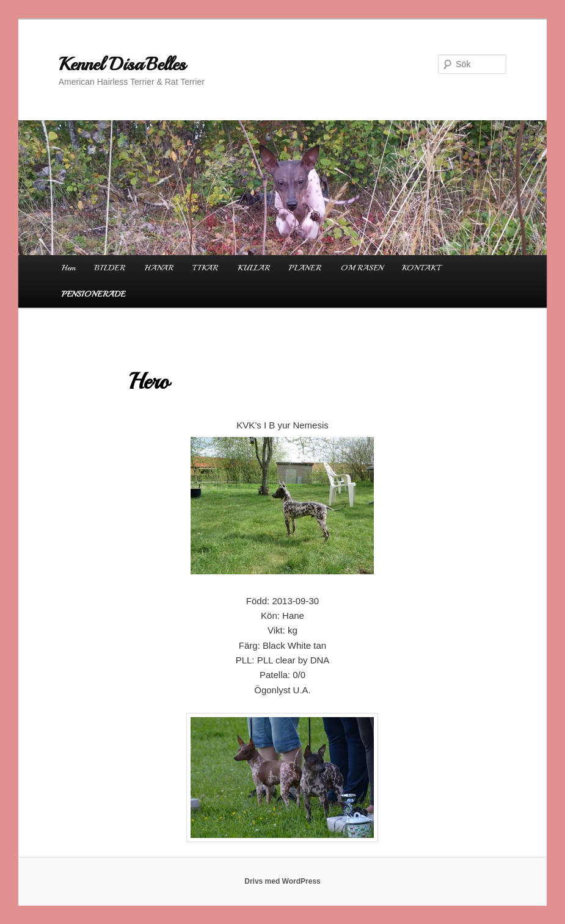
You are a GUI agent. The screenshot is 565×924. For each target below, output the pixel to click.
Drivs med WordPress (282, 881)
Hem (69, 268)
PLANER (305, 268)
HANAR (159, 268)
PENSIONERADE (93, 294)
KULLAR (254, 268)
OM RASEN (362, 268)
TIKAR (205, 268)
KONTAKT (421, 268)
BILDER (110, 268)
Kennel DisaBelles (122, 64)
